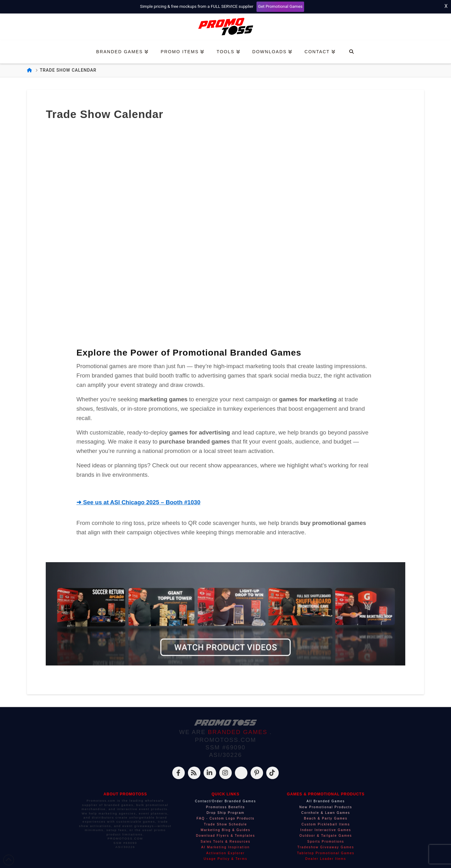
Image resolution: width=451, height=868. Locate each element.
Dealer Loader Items (326, 859)
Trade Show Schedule (225, 824)
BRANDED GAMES (239, 732)
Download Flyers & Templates (226, 836)
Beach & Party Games (326, 818)
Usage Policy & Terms (225, 859)
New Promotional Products (326, 807)
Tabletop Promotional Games (326, 853)
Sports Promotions (326, 842)
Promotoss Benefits (225, 807)
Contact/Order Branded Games (226, 801)
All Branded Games (326, 801)
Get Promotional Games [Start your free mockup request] (280, 6)
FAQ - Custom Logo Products (225, 818)
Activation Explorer (226, 853)
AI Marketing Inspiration (225, 847)
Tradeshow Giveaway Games (326, 847)
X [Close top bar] (446, 6)
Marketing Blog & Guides (226, 830)
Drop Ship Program (225, 813)
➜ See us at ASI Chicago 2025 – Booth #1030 (138, 502)
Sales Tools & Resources (225, 842)
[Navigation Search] (351, 52)
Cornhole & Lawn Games (326, 813)
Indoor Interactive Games (326, 830)
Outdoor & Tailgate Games (326, 836)
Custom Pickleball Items (326, 824)
